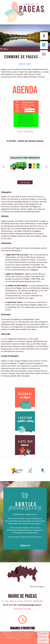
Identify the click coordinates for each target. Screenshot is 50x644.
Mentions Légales (37, 586)
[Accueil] (25, 12)
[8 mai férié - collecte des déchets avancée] (25, 162)
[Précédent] (3, 166)
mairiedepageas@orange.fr (30, 605)
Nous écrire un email (22, 609)
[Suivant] (47, 166)
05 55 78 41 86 (10, 605)
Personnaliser (43, 641)
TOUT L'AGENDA (25, 131)
